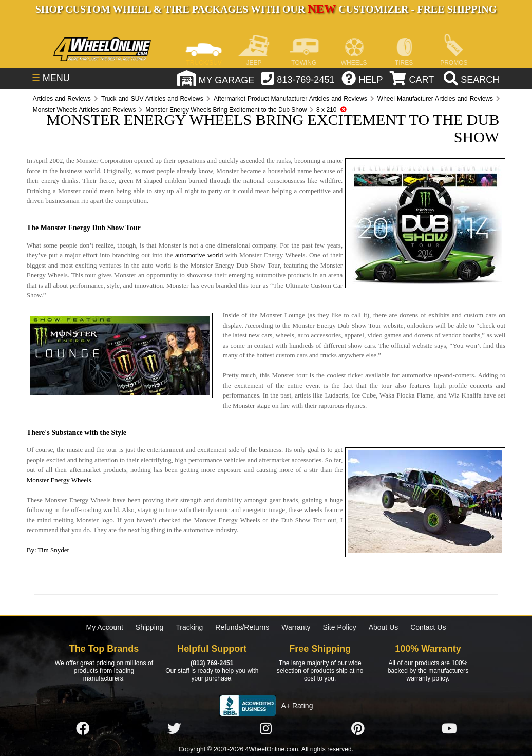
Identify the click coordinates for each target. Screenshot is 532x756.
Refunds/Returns (242, 627)
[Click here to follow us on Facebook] (83, 729)
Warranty (296, 627)
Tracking (189, 627)
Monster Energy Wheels (59, 480)
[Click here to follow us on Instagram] (266, 729)
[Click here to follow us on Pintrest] (358, 729)
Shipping (150, 627)
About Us (384, 627)
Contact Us (428, 627)
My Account (105, 627)
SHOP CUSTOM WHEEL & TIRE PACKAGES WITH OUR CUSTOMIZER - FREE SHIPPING (266, 9)
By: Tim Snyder (48, 550)
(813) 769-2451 (212, 663)
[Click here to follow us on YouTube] (449, 729)
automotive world (199, 255)
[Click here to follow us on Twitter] (174, 729)
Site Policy (339, 627)
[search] (470, 80)
